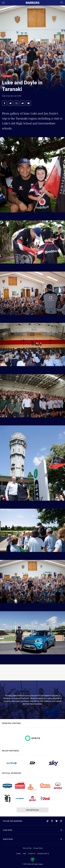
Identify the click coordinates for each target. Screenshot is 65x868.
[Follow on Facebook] (52, 821)
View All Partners (32, 810)
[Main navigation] (3, 3)
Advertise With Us (43, 853)
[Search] (62, 3)
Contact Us (32, 853)
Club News (7, 76)
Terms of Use (27, 848)
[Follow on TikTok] (48, 821)
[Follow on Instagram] (61, 821)
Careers (18, 853)
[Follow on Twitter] (57, 821)
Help (24, 853)
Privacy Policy (38, 848)
